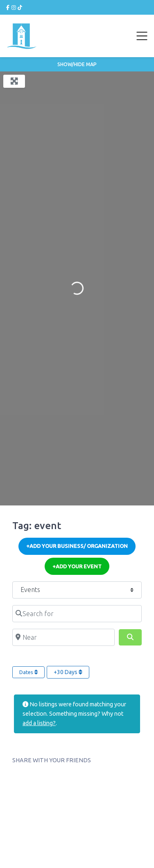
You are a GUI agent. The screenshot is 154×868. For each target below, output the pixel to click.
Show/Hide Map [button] (77, 64)
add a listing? (39, 723)
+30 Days (68, 672)
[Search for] (77, 614)
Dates (28, 672)
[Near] (63, 637)
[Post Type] (77, 590)
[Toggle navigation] (142, 36)
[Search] (130, 637)
